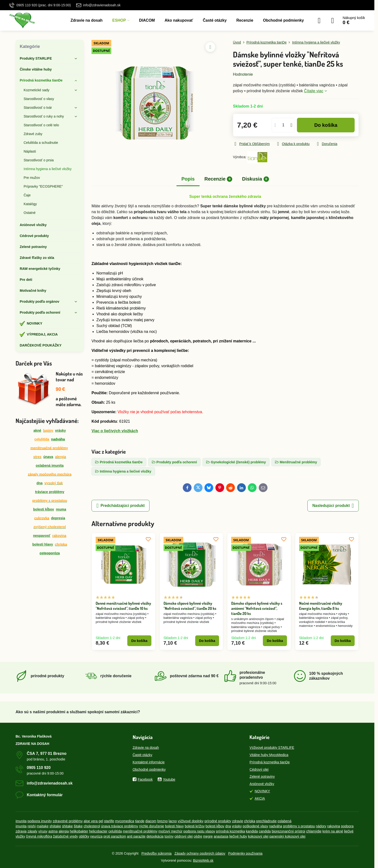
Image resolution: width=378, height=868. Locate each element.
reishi (32, 826)
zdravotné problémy (68, 821)
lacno (173, 821)
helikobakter (79, 831)
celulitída (42, 439)
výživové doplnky (191, 821)
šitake (78, 826)
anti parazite (136, 836)
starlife (109, 821)
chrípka (250, 821)
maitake (42, 826)
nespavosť (42, 536)
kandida (252, 831)
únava (48, 457)
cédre (198, 836)
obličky (84, 836)
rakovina (334, 826)
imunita (21, 821)
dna (40, 483)
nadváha (276, 826)
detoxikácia (155, 836)
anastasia (221, 836)
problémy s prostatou (299, 826)
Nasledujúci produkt (333, 506)
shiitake (55, 826)
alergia (64, 831)
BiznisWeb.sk (203, 860)
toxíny (169, 836)
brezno (162, 821)
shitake (67, 826)
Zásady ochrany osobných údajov (200, 853)
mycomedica (125, 821)
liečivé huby (238, 836)
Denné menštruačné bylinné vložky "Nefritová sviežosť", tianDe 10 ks (123, 606)
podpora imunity (40, 821)
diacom (151, 821)
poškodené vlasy (255, 826)
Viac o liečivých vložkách (115, 431)
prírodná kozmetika (230, 831)
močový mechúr (171, 831)
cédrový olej (184, 836)
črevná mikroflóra (39, 836)
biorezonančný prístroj (288, 831)
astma (53, 831)
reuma (61, 509)
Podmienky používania (245, 853)
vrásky (60, 430)
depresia (58, 518)
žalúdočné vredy (65, 836)
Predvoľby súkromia (157, 853)
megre (208, 836)
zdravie (238, 821)
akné (37, 430)
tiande (140, 821)
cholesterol (92, 826)
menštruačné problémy (140, 831)
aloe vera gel (93, 821)
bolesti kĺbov (44, 509)
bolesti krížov (195, 826)
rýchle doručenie (152, 826)
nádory (321, 826)
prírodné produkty (218, 821)
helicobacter (98, 831)
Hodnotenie (243, 74)
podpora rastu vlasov (199, 831)
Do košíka (326, 125)
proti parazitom (115, 836)
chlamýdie (314, 831)
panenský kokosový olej (287, 836)
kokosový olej (258, 836)
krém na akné (333, 831)
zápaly (32, 831)
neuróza (97, 836)
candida (265, 831)
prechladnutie (266, 821)
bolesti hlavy (43, 544)
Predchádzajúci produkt (120, 506)
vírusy (43, 831)
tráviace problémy (50, 492)
